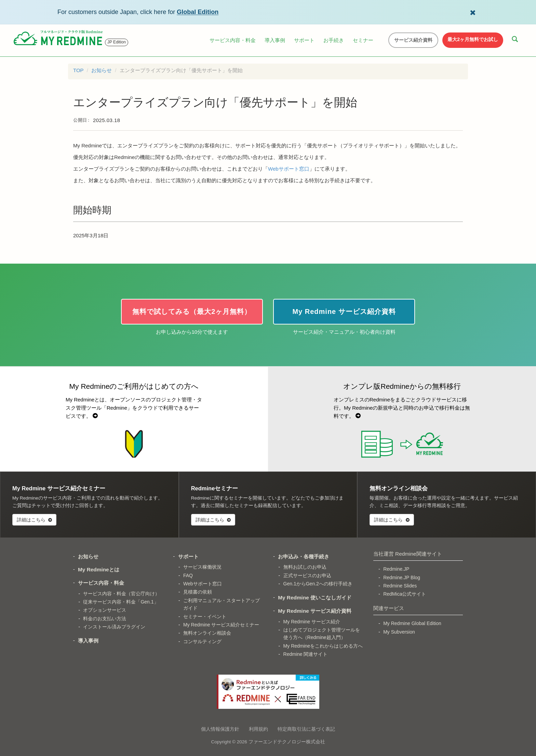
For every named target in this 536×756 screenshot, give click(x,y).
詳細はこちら (34, 520)
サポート (304, 40)
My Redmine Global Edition (412, 623)
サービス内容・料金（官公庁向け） (121, 594)
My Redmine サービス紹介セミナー (221, 625)
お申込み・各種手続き (304, 556)
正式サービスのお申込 (307, 575)
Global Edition (198, 12)
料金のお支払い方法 (105, 619)
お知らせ (102, 70)
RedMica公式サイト (405, 594)
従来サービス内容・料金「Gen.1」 (121, 602)
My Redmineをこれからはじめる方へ (323, 646)
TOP (78, 70)
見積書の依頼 (198, 592)
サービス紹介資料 (413, 40)
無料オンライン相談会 (207, 633)
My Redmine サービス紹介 (312, 622)
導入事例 (275, 40)
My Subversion (399, 632)
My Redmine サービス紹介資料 (315, 611)
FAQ (188, 575)
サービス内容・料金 (233, 40)
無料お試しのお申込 (305, 567)
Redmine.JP (396, 569)
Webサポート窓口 (289, 169)
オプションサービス (105, 610)
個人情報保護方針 (220, 729)
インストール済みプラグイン (114, 627)
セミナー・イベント (205, 616)
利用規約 (258, 729)
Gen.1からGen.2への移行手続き (318, 584)
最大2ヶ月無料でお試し (473, 39)
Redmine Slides (400, 586)
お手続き (334, 40)
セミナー (363, 40)
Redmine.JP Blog (402, 578)
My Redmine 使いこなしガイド (315, 598)
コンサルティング (202, 641)
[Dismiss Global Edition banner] (473, 12)
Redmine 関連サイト (306, 654)
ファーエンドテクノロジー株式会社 (287, 742)
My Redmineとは (99, 569)
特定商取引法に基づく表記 (306, 729)
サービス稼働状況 (202, 567)
